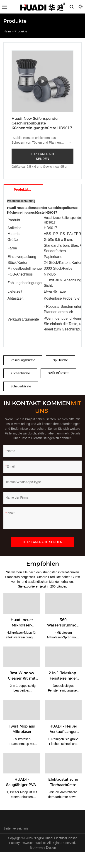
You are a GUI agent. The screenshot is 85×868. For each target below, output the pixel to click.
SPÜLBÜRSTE (58, 373)
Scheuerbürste (21, 386)
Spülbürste (60, 360)
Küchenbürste (20, 373)
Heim (7, 31)
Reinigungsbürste (23, 360)
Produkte (21, 31)
